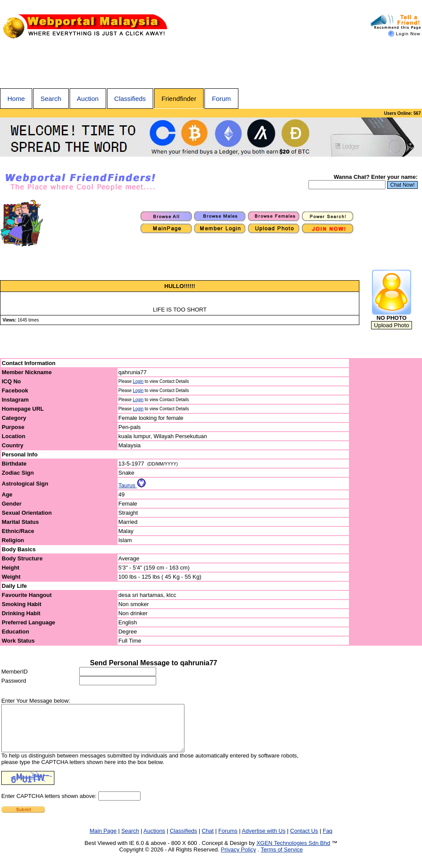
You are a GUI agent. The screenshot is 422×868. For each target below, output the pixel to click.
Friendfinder (179, 99)
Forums (228, 840)
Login (138, 381)
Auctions (154, 840)
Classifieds (130, 99)
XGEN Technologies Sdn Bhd (293, 852)
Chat (208, 840)
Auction (88, 99)
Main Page (103, 840)
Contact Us (304, 840)
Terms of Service (282, 859)
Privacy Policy (239, 859)
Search (51, 99)
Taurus (132, 485)
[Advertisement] (211, 64)
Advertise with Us (264, 840)
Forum (221, 99)
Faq (328, 840)
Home (16, 99)
